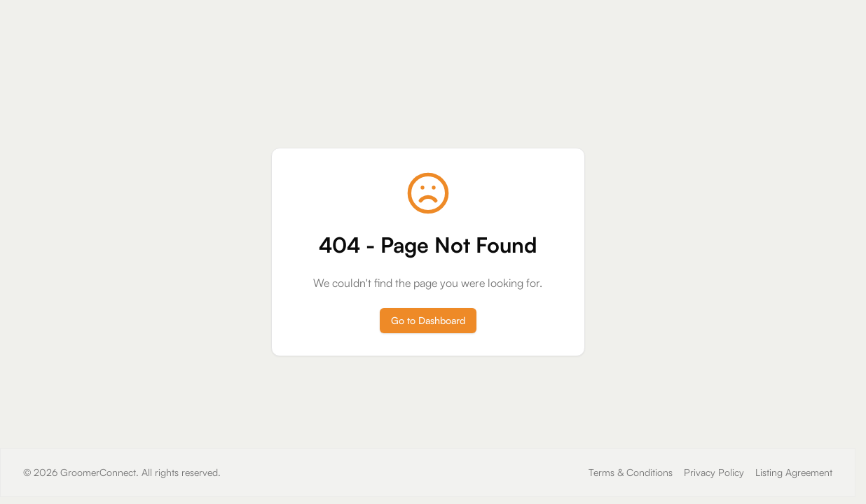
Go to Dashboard (428, 320)
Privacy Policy (714, 472)
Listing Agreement (794, 472)
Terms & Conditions (631, 472)
